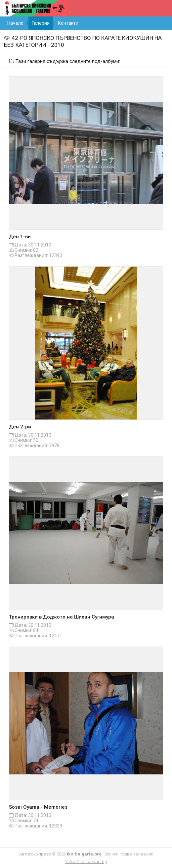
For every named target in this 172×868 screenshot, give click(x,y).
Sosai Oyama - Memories (38, 807)
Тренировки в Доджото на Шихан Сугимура (62, 617)
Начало (15, 23)
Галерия (41, 23)
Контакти (68, 23)
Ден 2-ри (20, 427)
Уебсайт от (86, 862)
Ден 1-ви (20, 237)
